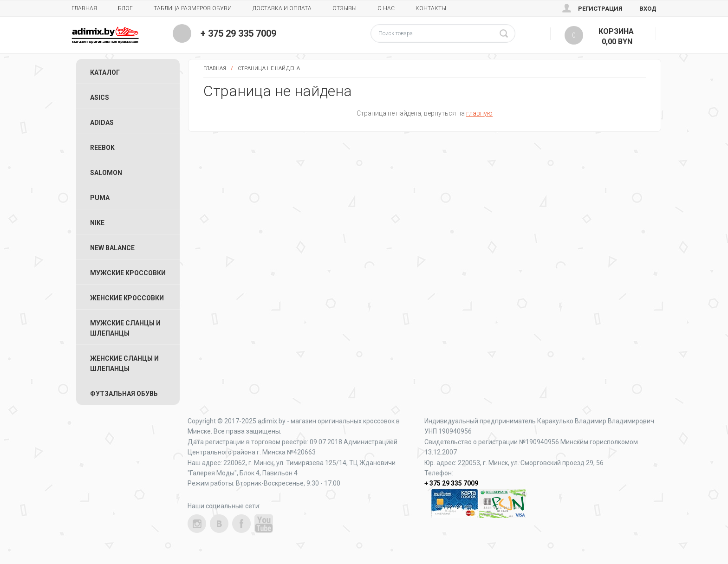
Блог (125, 8)
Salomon (106, 173)
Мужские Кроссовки (128, 273)
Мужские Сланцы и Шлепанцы (125, 328)
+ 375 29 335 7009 (238, 33)
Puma (100, 198)
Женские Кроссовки (127, 298)
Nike (97, 223)
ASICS (100, 97)
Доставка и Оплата (282, 8)
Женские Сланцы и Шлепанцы (124, 363)
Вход (648, 9)
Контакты (431, 8)
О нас (386, 8)
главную (479, 113)
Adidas (102, 123)
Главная (84, 8)
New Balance (112, 248)
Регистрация (600, 9)
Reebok (102, 148)
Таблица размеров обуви (193, 8)
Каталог (105, 72)
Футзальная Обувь (124, 394)
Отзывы (344, 8)
